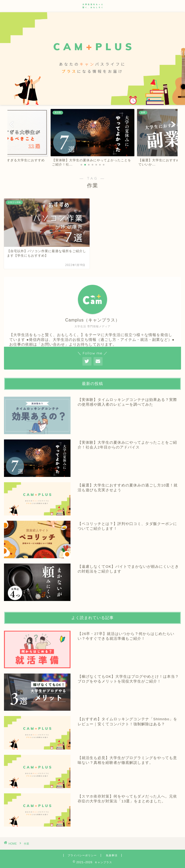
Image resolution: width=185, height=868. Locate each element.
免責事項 (112, 855)
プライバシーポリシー (82, 855)
